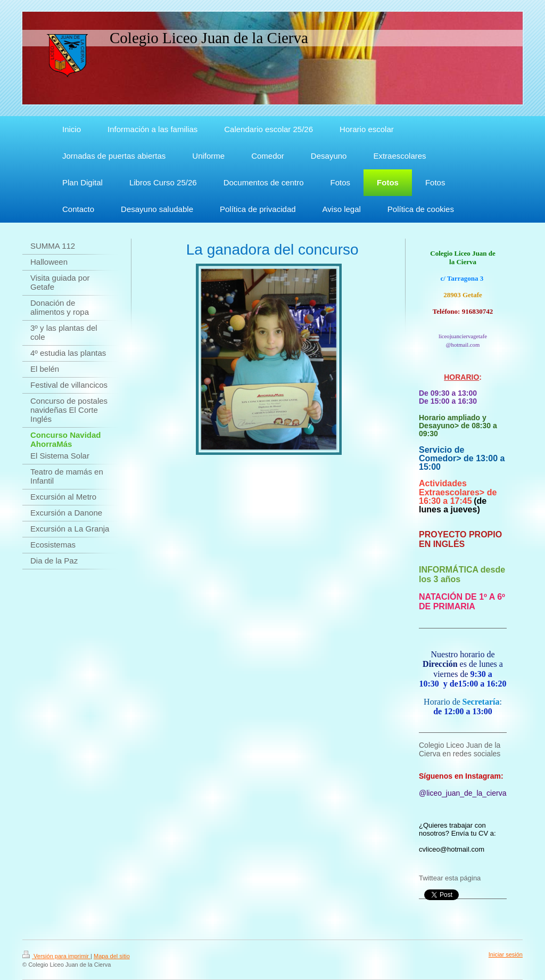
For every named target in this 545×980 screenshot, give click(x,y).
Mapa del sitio (112, 956)
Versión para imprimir (56, 956)
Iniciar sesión (506, 954)
